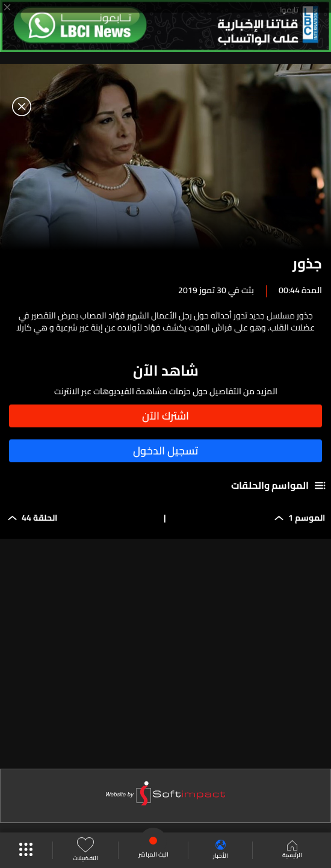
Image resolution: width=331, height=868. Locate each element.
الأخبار (221, 850)
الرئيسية (292, 851)
